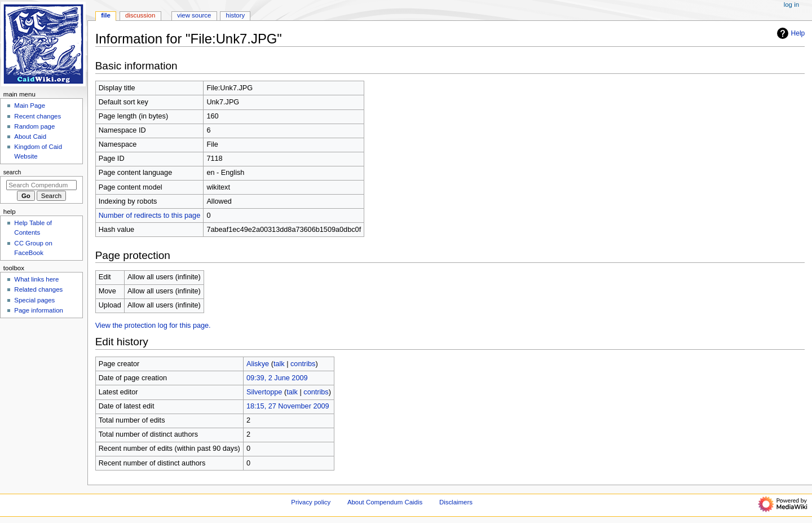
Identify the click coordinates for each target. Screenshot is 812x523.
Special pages (34, 300)
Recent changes (37, 116)
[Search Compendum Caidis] (41, 185)
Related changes (38, 289)
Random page (34, 126)
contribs (303, 364)
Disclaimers (456, 502)
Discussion (140, 15)
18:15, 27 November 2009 (288, 406)
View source (194, 15)
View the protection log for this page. (153, 326)
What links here (36, 279)
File (106, 15)
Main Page (30, 106)
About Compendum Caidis (385, 502)
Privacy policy (311, 502)
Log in (791, 5)
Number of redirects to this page (150, 216)
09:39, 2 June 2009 (277, 378)
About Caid (30, 137)
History (236, 15)
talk (279, 364)
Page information (39, 310)
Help (790, 33)
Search (12, 172)
